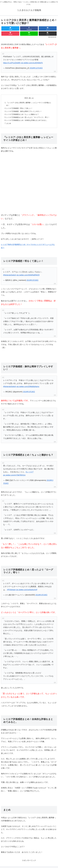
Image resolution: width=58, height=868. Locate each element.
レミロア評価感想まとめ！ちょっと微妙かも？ (23, 115)
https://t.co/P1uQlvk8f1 (12, 63)
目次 (26, 98)
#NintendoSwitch (10, 276)
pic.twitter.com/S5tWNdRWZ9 (28, 276)
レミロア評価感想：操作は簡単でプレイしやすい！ (24, 112)
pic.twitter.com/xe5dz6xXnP (27, 591)
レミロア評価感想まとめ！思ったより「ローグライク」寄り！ (28, 118)
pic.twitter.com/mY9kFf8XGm (14, 476)
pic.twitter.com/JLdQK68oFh (32, 63)
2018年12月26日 (36, 68)
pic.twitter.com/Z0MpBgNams (28, 388)
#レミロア (30, 473)
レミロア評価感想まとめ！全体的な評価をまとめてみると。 (27, 121)
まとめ (9, 124)
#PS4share (11, 591)
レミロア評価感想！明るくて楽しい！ (19, 109)
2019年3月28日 (32, 281)
